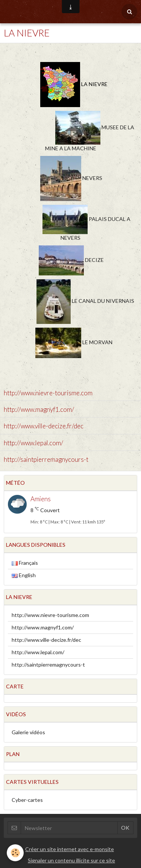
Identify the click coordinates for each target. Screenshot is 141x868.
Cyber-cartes (27, 800)
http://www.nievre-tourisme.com (48, 393)
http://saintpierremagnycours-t (46, 459)
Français (25, 563)
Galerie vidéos (28, 732)
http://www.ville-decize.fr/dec (44, 426)
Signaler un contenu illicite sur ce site (71, 860)
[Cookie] (15, 853)
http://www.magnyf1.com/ (39, 409)
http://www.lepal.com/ (33, 443)
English (24, 575)
